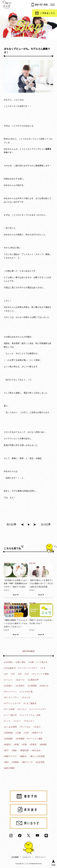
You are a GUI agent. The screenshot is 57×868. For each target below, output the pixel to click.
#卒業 (24, 745)
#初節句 (7, 745)
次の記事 (46, 524)
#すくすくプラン (11, 697)
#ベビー (17, 721)
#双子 (6, 750)
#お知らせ (44, 686)
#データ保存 (9, 709)
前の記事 (11, 524)
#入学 (26, 733)
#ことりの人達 (26, 692)
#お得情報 (32, 686)
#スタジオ (26, 697)
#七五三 (37, 727)
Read (15, 595)
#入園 (18, 733)
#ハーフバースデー (38, 709)
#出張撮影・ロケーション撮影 (29, 739)
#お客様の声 (33, 680)
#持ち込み (36, 750)
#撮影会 (23, 756)
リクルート (27, 857)
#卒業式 (33, 745)
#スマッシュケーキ (12, 703)
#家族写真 (24, 750)
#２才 (43, 668)
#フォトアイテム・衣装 (30, 715)
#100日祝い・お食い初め (15, 662)
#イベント (8, 680)
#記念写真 (40, 762)
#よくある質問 (10, 727)
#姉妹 (14, 750)
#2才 (6, 674)
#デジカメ (22, 709)
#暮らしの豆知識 (37, 756)
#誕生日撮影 (9, 768)
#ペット (7, 721)
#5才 (27, 674)
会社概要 (15, 857)
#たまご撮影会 (30, 703)
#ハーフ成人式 (10, 715)
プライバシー (40, 857)
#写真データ (37, 733)
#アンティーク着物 (40, 674)
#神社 (6, 762)
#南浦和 (43, 745)
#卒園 (16, 745)
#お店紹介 (20, 686)
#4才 (20, 674)
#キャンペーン (10, 692)
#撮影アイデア (10, 756)
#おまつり (20, 680)
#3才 (13, 674)
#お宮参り (8, 686)
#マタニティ (29, 721)
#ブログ (6, 590)
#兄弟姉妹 (8, 733)
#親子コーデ (27, 762)
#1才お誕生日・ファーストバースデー (21, 668)
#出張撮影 (8, 739)
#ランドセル (25, 727)
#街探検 (15, 762)
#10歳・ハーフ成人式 (38, 662)
